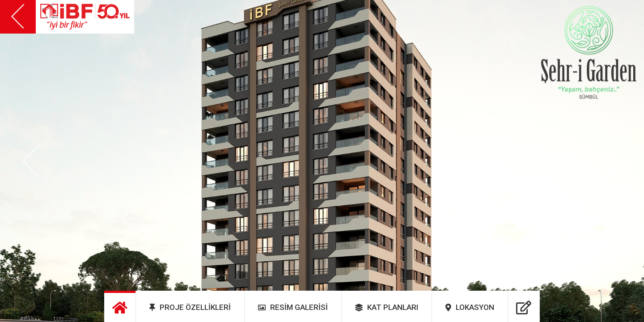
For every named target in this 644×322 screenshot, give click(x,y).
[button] (31, 161)
